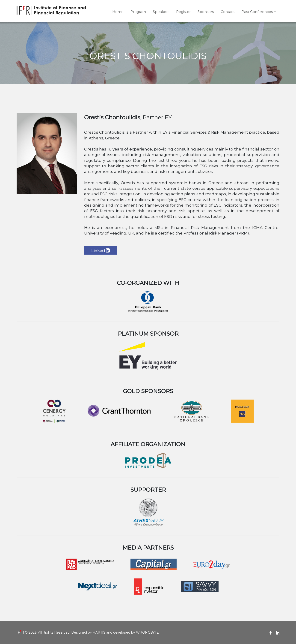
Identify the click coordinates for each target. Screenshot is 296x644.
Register (183, 12)
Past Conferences (259, 12)
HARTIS (99, 632)
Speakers (161, 12)
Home (118, 12)
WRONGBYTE (147, 632)
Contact (228, 12)
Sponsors (206, 12)
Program (138, 12)
